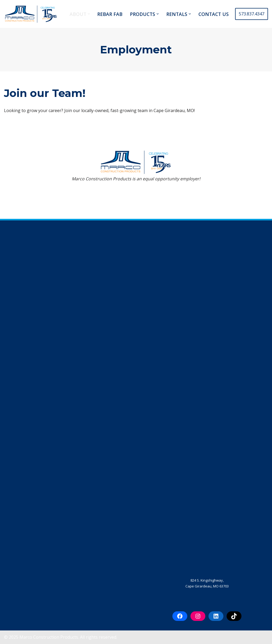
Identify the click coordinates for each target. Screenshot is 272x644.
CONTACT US (214, 14)
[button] (89, 14)
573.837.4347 (252, 14)
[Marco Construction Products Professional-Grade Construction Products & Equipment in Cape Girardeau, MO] (31, 14)
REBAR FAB (110, 14)
